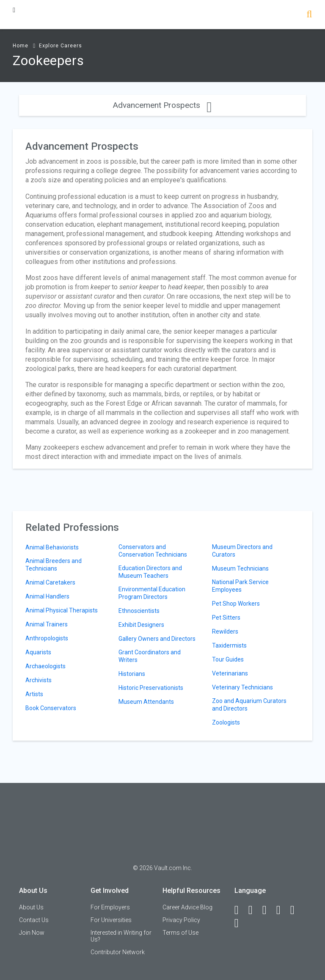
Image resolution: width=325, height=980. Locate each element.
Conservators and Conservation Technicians (153, 551)
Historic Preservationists (151, 688)
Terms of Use (180, 933)
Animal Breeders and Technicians (54, 565)
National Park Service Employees (240, 586)
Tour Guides (228, 659)
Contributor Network (118, 952)
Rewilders (225, 631)
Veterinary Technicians (242, 687)
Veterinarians (230, 673)
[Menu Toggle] (14, 10)
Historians (132, 674)
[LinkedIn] (254, 910)
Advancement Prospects (162, 105)
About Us (31, 907)
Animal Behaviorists (52, 547)
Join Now (32, 933)
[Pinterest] (296, 910)
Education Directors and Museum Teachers (150, 572)
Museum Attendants (146, 702)
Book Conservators (51, 708)
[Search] (309, 15)
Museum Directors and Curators (242, 551)
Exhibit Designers (141, 625)
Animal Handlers (47, 596)
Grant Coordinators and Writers (150, 656)
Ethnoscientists (139, 611)
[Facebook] (240, 910)
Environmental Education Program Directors (152, 593)
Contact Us (34, 920)
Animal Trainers (47, 624)
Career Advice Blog (187, 907)
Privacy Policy (181, 920)
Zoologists (226, 722)
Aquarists (38, 652)
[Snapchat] (240, 923)
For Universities (111, 920)
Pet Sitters (226, 618)
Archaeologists (45, 666)
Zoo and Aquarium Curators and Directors (249, 705)
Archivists (39, 680)
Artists (34, 694)
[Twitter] (268, 910)
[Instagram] (282, 910)
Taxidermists (229, 645)
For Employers (110, 907)
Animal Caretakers (50, 582)
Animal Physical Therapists (62, 610)
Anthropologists (47, 638)
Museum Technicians (240, 568)
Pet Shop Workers (236, 604)
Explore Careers (61, 46)
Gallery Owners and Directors (157, 639)
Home (21, 46)
